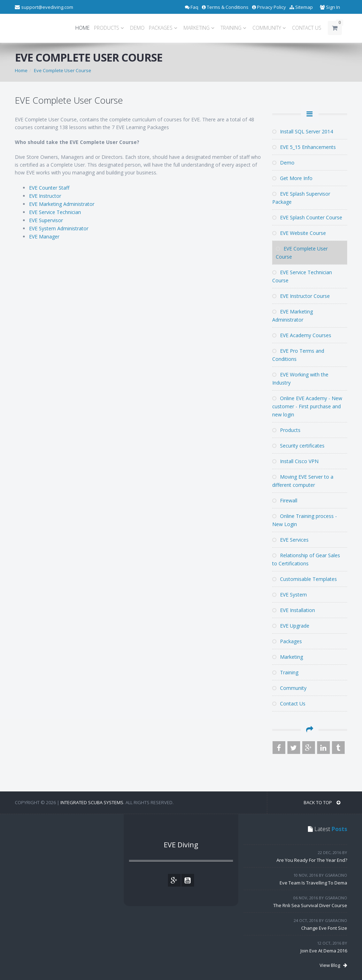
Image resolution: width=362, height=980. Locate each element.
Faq (192, 7)
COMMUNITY (270, 28)
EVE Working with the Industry (300, 379)
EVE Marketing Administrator (62, 204)
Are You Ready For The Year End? (312, 860)
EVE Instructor (45, 196)
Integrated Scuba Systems (92, 802)
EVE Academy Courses (302, 335)
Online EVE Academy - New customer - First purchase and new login (307, 406)
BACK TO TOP (322, 802)
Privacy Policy (269, 7)
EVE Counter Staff (49, 188)
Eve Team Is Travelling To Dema (313, 883)
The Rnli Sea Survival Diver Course (310, 905)
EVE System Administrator (59, 228)
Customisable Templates (305, 579)
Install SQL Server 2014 (303, 131)
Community (289, 688)
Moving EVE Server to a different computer (303, 481)
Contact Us (289, 704)
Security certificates (298, 446)
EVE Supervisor (46, 220)
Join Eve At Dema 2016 (324, 951)
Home (21, 70)
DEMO (137, 28)
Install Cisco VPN (295, 461)
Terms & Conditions (225, 7)
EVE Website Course (299, 233)
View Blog (333, 965)
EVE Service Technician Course (302, 276)
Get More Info (292, 178)
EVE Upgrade (291, 626)
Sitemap (301, 7)
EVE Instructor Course (301, 296)
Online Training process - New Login (305, 520)
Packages (287, 641)
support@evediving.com (47, 7)
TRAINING (234, 28)
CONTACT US (307, 28)
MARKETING (200, 28)
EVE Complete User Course (302, 253)
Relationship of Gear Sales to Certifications (306, 559)
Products (286, 430)
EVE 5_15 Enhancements (304, 147)
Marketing (288, 657)
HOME (83, 28)
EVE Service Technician (55, 212)
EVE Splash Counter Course (307, 217)
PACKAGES (164, 28)
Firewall (285, 500)
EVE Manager (44, 237)
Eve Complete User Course (63, 70)
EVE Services (290, 540)
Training (285, 672)
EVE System (290, 595)
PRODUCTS (110, 28)
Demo (283, 163)
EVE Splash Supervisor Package (301, 198)
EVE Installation (294, 610)
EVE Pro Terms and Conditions (298, 355)
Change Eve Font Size (324, 928)
